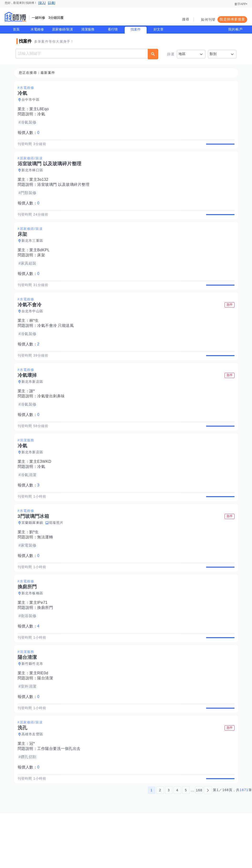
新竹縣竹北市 (34, 708)
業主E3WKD (42, 489)
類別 (213, 54)
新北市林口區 (34, 176)
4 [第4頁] (177, 845)
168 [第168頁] (199, 845)
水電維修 (37, 29)
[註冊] (52, 3)
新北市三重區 (34, 252)
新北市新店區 (34, 404)
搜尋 (186, 19)
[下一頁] (208, 845)
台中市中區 (32, 100)
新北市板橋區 (34, 632)
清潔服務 (88, 29)
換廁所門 (46, 646)
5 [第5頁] (186, 845)
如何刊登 (208, 20)
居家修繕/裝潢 (62, 29)
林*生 (36, 337)
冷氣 (43, 114)
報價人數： (30, 133)
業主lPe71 (40, 641)
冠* (33, 793)
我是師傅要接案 (232, 19)
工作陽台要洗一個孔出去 (60, 798)
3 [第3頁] (169, 845)
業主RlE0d (40, 717)
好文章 (159, 29)
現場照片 (58, 556)
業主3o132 (40, 185)
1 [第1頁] (152, 845)
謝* (33, 413)
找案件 (136, 29)
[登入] (42, 3)
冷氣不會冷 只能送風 (57, 342)
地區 (182, 54)
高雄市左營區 (34, 784)
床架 (43, 266)
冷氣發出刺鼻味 (52, 418)
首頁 (16, 29)
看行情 (113, 29)
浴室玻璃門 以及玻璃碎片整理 (65, 190)
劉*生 (36, 565)
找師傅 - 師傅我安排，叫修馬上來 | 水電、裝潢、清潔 (15, 17)
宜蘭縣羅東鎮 (34, 556)
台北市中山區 (34, 328)
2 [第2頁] (160, 845)
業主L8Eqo (41, 109)
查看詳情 (219, 147)
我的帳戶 (235, 29)
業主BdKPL (41, 261)
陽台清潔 (46, 722)
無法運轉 (46, 570)
